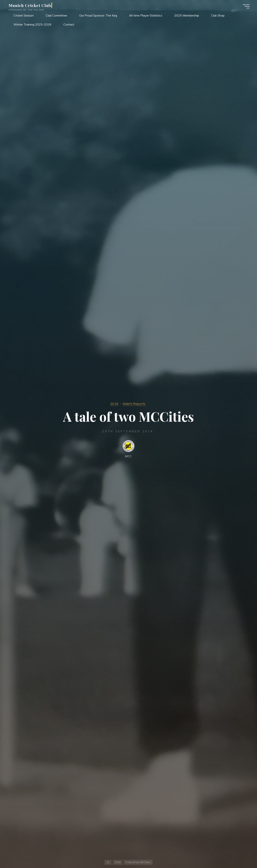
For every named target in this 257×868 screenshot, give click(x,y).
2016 (114, 404)
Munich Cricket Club (30, 5)
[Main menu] (246, 6)
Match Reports (134, 404)
